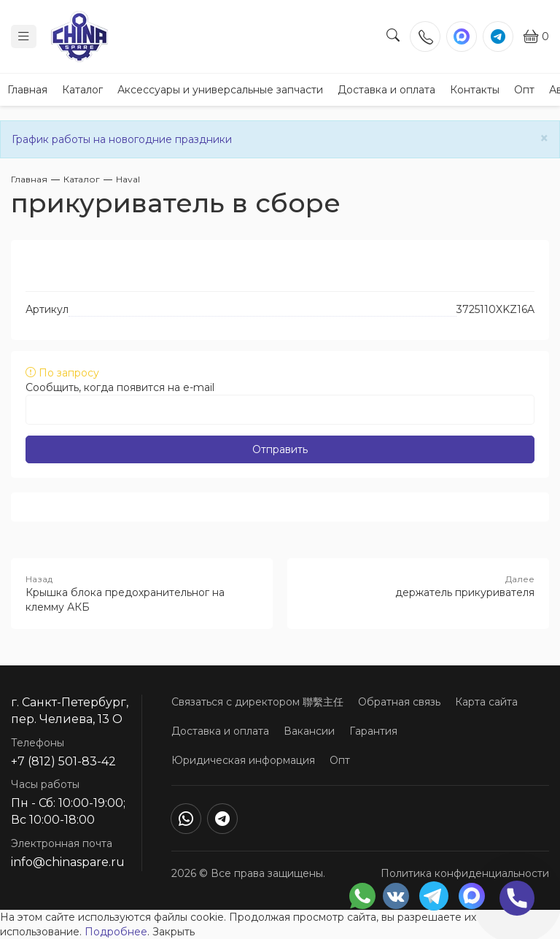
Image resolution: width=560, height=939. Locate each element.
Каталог (82, 90)
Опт (524, 90)
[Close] (544, 138)
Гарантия (373, 731)
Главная (27, 90)
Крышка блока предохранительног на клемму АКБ (142, 593)
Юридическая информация (243, 760)
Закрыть (174, 932)
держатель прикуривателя (418, 586)
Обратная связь (399, 702)
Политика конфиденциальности (465, 873)
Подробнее (116, 932)
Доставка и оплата (386, 90)
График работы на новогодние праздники (122, 139)
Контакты (475, 90)
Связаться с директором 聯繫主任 (257, 702)
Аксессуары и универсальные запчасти (220, 90)
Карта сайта (486, 702)
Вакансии (309, 731)
